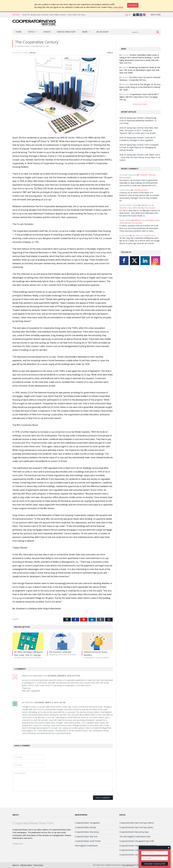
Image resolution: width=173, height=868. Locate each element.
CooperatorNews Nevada (85, 827)
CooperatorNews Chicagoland (87, 823)
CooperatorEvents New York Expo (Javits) (136, 827)
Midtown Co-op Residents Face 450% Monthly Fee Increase (137, 206)
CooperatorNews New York (86, 836)
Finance (110, 53)
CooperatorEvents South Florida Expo (135, 850)
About (16, 815)
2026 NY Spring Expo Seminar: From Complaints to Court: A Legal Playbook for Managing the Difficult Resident (139, 147)
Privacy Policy (38, 865)
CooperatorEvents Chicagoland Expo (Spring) (138, 846)
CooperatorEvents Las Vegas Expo (134, 855)
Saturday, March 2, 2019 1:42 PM (50, 702)
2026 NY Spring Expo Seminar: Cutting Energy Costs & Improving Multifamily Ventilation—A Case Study (138, 121)
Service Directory (66, 32)
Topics (31, 32)
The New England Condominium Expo (135, 836)
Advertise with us (26, 865)
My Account (103, 32)
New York (156, 15)
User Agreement (128, 865)
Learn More (118, 7)
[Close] (133, 5)
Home (19, 32)
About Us (16, 865)
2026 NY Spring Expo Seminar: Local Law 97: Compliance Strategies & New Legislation (138, 139)
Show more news (140, 104)
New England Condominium (86, 846)
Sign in (128, 15)
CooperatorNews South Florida (88, 841)
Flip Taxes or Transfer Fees (143, 235)
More (85, 32)
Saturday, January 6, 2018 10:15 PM (63, 676)
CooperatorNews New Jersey (87, 832)
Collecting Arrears (141, 190)
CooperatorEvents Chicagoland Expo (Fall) (137, 841)
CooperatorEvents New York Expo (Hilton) (137, 823)
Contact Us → (18, 844)
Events (47, 32)
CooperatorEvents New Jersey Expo (134, 832)
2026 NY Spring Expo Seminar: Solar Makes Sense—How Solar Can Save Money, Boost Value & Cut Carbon (69, 15)
